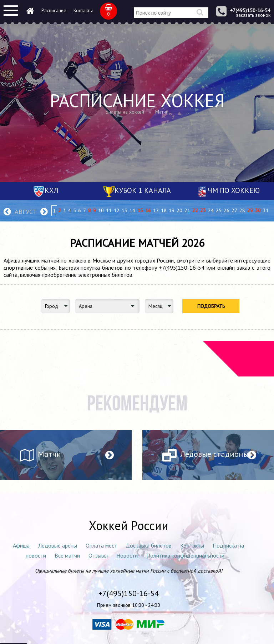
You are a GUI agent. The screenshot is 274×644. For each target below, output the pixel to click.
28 (242, 210)
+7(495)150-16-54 (250, 10)
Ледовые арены (58, 545)
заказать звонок (253, 15)
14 (132, 210)
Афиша (21, 545)
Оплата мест (101, 545)
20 (179, 210)
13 (125, 210)
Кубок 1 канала (143, 190)
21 (187, 210)
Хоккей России (129, 525)
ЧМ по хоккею (234, 190)
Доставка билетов (149, 545)
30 (258, 210)
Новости (127, 555)
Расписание (54, 10)
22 (195, 210)
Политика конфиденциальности (185, 555)
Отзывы (98, 555)
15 (140, 210)
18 (164, 210)
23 (203, 210)
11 (109, 210)
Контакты (83, 10)
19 (172, 210)
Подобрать (211, 306)
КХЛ (51, 190)
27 (234, 210)
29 (250, 210)
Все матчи (67, 555)
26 (227, 210)
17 (156, 210)
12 (117, 210)
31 (266, 210)
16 (148, 210)
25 (219, 210)
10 (101, 210)
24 (211, 210)
